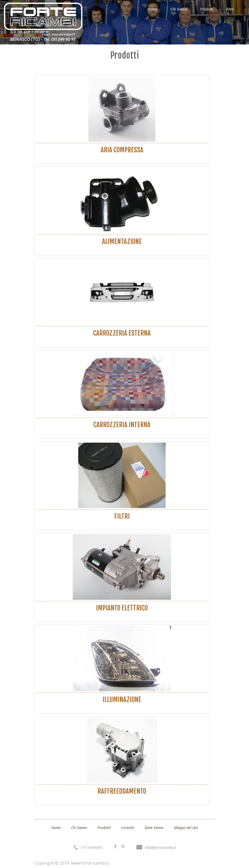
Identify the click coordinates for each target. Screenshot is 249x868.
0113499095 (91, 847)
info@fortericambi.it (160, 847)
